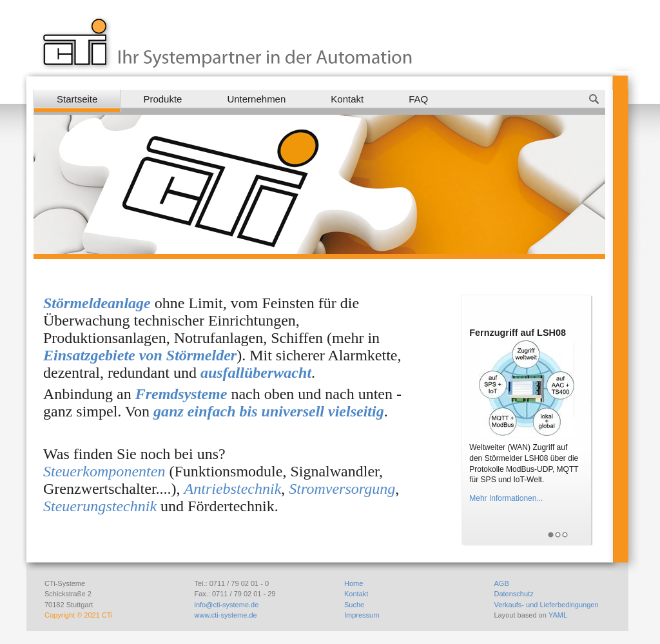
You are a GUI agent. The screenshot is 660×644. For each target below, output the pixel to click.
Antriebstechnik (233, 489)
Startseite (77, 99)
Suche (354, 605)
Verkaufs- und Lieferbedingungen (547, 605)
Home (354, 583)
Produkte (162, 99)
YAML (558, 615)
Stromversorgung (342, 489)
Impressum (362, 615)
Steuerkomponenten (104, 471)
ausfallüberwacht (256, 373)
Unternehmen (256, 99)
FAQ (418, 99)
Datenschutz (514, 594)
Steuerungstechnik (100, 506)
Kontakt (347, 99)
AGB (502, 583)
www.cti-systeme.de (226, 615)
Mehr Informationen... (506, 498)
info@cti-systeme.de (227, 605)
